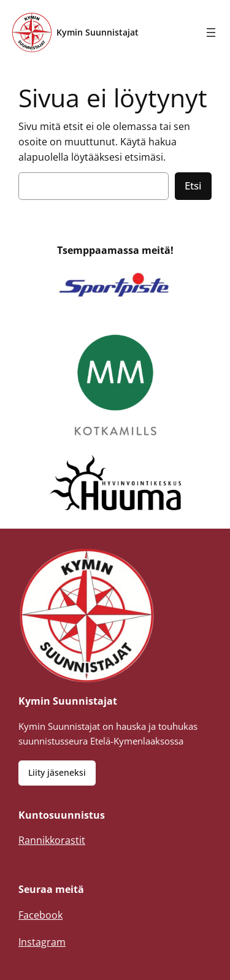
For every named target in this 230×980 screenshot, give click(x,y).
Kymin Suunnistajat (98, 32)
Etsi (193, 186)
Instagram (42, 942)
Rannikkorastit (52, 840)
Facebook (40, 915)
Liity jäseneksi (57, 772)
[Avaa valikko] (211, 33)
